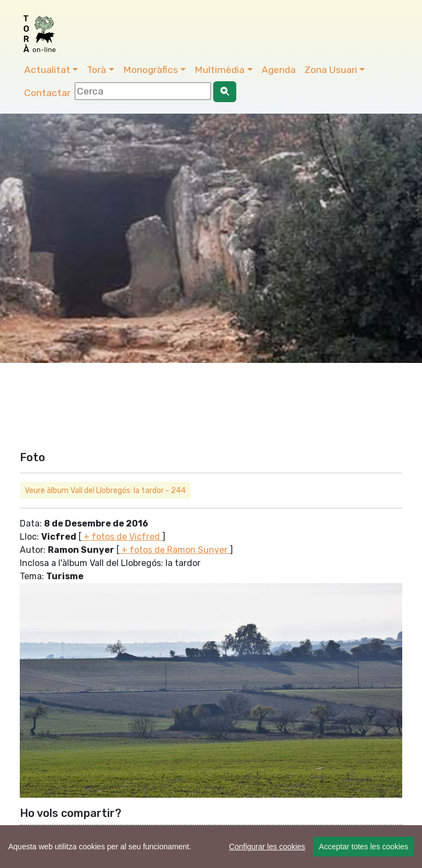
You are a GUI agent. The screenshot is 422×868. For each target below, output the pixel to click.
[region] (211, 847)
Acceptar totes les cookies (363, 847)
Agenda (279, 70)
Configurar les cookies (267, 847)
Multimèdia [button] (220, 70)
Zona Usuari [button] (331, 70)
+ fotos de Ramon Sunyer (174, 550)
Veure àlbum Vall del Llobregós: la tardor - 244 (105, 491)
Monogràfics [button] (151, 70)
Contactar (47, 93)
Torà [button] (96, 70)
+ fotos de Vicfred (122, 537)
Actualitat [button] (47, 70)
